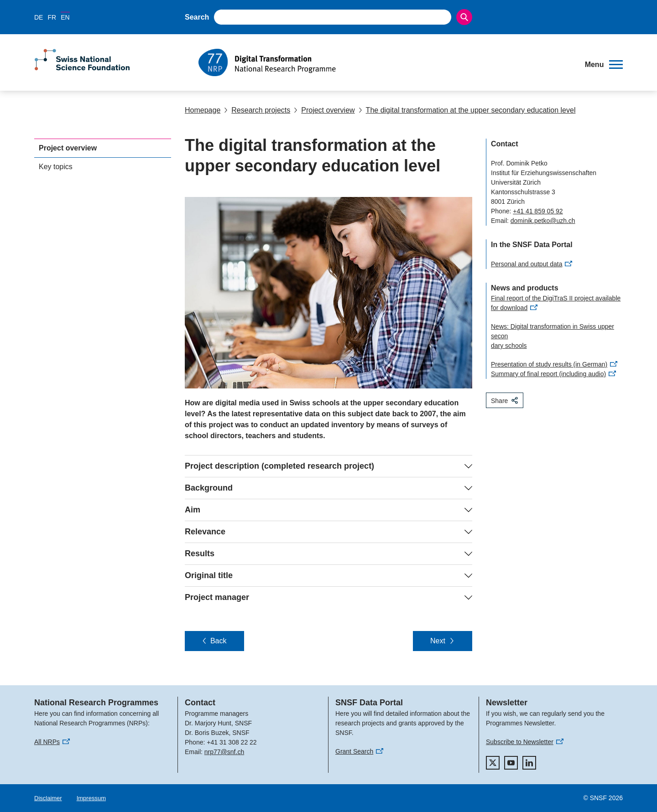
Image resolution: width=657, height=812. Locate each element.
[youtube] (511, 763)
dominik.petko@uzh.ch (543, 221)
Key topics (56, 167)
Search (197, 17)
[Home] (385, 62)
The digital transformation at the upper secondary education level (467, 110)
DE (39, 17)
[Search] (464, 17)
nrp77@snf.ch (224, 752)
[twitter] (493, 763)
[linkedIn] (529, 763)
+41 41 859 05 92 (538, 211)
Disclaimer (48, 798)
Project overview (324, 110)
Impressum (91, 798)
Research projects (257, 110)
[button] (604, 65)
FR (52, 17)
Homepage (203, 110)
